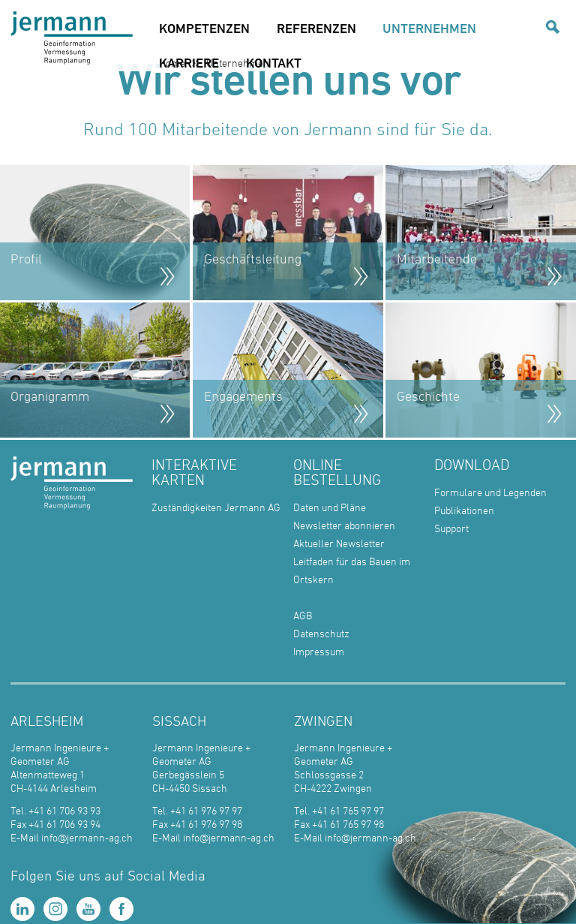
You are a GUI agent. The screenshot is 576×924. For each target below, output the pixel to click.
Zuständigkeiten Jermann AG (216, 507)
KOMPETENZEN (204, 28)
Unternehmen (238, 63)
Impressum (319, 651)
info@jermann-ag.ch (87, 837)
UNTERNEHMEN (429, 28)
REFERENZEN (316, 28)
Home (172, 63)
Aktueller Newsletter (339, 543)
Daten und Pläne (330, 507)
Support (451, 528)
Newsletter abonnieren (344, 525)
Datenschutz (321, 633)
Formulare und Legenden (490, 492)
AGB (303, 615)
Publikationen (464, 510)
